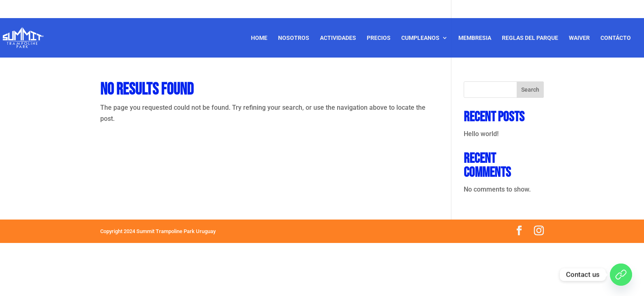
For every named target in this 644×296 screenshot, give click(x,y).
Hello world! (481, 134)
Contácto (616, 38)
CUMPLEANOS (420, 38)
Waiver (579, 38)
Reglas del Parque (530, 38)
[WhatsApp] (621, 275)
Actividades (338, 38)
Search (530, 90)
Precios (379, 38)
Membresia (475, 38)
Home (259, 38)
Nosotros (294, 38)
